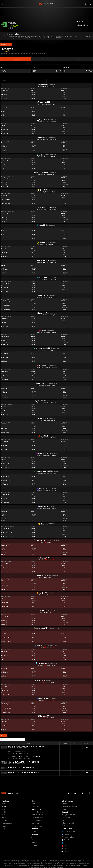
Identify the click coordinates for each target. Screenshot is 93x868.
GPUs (4, 804)
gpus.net (66, 843)
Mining (34, 843)
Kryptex (65, 834)
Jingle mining (68, 837)
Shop (75, 743)
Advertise (65, 804)
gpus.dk (66, 851)
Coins (34, 832)
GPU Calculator (37, 815)
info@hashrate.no (68, 815)
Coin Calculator (37, 812)
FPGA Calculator (37, 823)
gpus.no (66, 846)
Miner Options (7, 823)
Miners (4, 826)
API (63, 820)
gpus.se (66, 849)
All (32, 837)
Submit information (69, 823)
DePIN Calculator (38, 826)
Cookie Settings (67, 826)
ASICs (4, 812)
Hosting (34, 846)
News (34, 840)
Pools (4, 829)
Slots (86, 743)
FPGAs (4, 818)
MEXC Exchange (68, 831)
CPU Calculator (37, 820)
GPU (29, 743)
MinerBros (66, 840)
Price (64, 743)
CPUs (3, 815)
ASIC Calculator (37, 818)
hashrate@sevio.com (69, 807)
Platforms (35, 807)
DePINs (4, 820)
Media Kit (65, 809)
